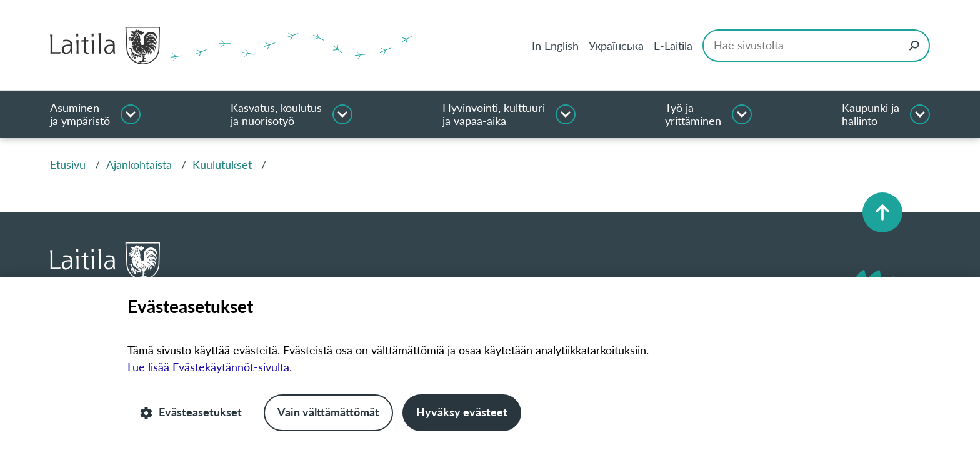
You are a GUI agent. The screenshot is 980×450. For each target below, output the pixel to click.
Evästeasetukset (191, 412)
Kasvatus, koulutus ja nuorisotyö (276, 115)
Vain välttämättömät (328, 412)
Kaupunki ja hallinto (871, 115)
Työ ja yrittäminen (693, 115)
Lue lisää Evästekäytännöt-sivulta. (210, 367)
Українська (616, 46)
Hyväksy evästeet (462, 412)
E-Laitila (673, 46)
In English (555, 46)
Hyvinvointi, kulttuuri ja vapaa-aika (494, 115)
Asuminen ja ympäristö (80, 115)
